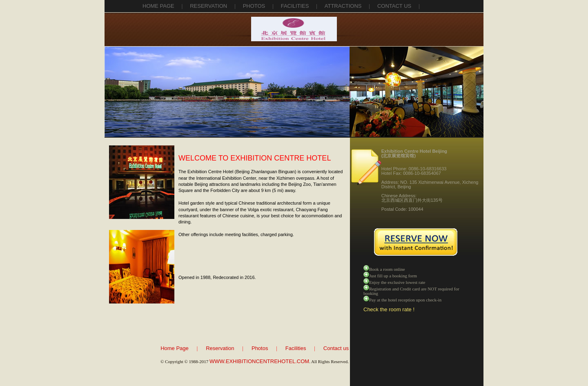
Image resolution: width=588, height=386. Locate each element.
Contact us (336, 348)
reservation (208, 6)
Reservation (220, 348)
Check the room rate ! (389, 309)
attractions (343, 6)
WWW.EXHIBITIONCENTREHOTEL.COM (259, 361)
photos (254, 6)
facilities (295, 6)
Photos (260, 348)
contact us (394, 6)
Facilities (296, 348)
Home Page (158, 6)
